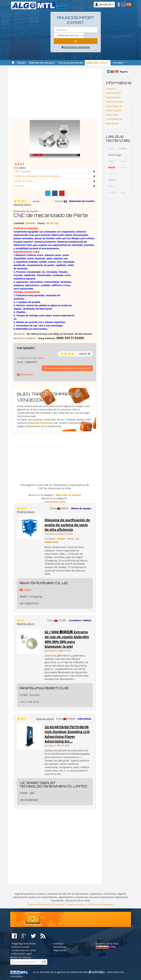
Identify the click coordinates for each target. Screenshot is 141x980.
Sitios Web (112, 115)
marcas (112, 186)
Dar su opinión (23, 171)
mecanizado (51, 502)
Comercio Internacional (113, 91)
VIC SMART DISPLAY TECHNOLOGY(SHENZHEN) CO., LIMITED (53, 785)
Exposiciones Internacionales (115, 99)
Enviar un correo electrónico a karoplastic (67, 368)
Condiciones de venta (24, 950)
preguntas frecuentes (40, 423)
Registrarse (60, 950)
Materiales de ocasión (82, 201)
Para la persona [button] (71, 63)
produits (113, 192)
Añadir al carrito (24, 181)
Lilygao (27, 590)
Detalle (36, 201)
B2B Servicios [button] (98, 63)
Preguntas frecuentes (24, 944)
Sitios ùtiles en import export (114, 108)
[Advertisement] (55, 95)
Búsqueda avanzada (76, 47)
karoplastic (26, 348)
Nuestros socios (76, 904)
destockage (115, 155)
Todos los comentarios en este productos (37, 176)
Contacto (58, 944)
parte (62, 502)
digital (112, 161)
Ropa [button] (22, 63)
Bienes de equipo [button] (42, 63)
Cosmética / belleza (80, 620)
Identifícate (60, 947)
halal (112, 167)
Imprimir (19, 186)
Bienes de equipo (81, 508)
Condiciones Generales (100, 904)
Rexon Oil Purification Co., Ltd (43, 583)
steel (123, 192)
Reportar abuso (22, 204)
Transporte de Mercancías (114, 121)
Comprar (59, 904)
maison (112, 180)
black (111, 149)
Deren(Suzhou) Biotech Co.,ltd (44, 688)
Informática (84, 719)
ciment (123, 149)
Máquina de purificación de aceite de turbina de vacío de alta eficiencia (67, 525)
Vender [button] (118, 63)
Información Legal (22, 954)
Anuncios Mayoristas (39, 904)
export (123, 161)
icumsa (123, 167)
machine (113, 174)
